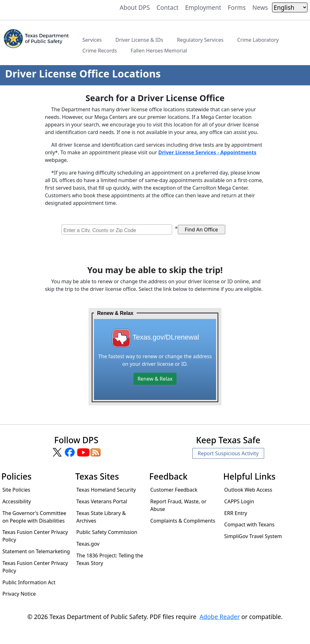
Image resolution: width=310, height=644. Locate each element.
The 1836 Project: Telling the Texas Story (110, 559)
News (260, 7)
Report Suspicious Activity (228, 453)
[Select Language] (290, 7)
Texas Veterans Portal (102, 501)
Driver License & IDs (139, 40)
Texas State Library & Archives (101, 517)
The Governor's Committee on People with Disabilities (34, 517)
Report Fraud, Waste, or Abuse (178, 505)
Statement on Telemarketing (36, 551)
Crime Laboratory (258, 40)
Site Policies (16, 490)
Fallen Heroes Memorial (159, 51)
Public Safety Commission (107, 532)
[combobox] (117, 230)
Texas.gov (88, 544)
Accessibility (16, 501)
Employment (203, 7)
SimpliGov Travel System (253, 536)
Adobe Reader (220, 617)
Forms (237, 7)
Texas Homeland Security (106, 490)
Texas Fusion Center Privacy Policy (35, 536)
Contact (167, 7)
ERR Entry (236, 513)
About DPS (135, 7)
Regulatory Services (200, 40)
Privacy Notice (19, 594)
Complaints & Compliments (183, 521)
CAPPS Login (239, 501)
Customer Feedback (174, 490)
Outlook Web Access (248, 490)
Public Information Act (29, 582)
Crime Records (99, 51)
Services (92, 40)
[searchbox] (118, 230)
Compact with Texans (249, 524)
